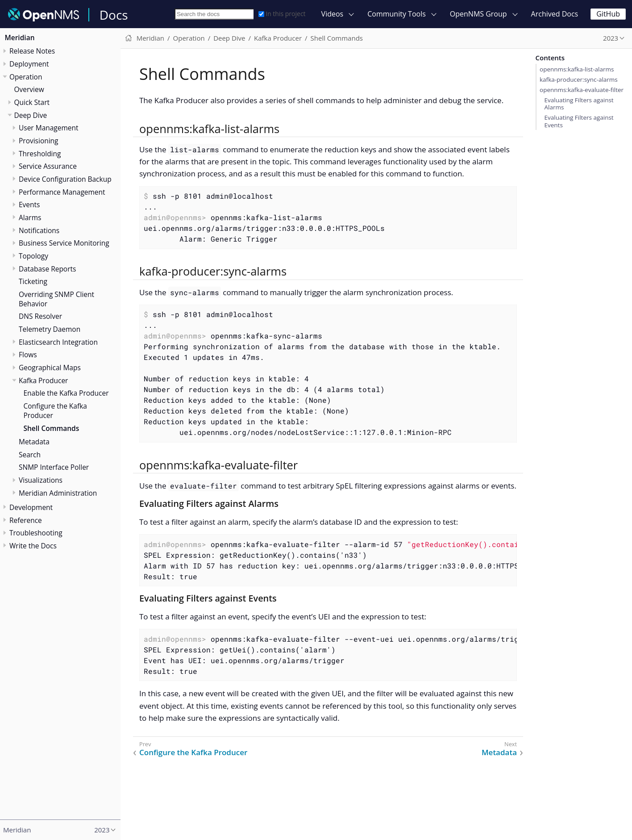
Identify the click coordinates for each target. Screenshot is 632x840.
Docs (114, 15)
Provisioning (39, 141)
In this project (282, 14)
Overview (29, 89)
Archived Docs (555, 14)
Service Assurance (48, 166)
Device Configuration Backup (65, 179)
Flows (28, 355)
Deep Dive (31, 115)
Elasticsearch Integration (58, 342)
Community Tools (397, 14)
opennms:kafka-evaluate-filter (582, 90)
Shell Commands (52, 428)
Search (30, 455)
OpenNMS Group (478, 14)
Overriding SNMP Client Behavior (56, 299)
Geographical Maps (50, 368)
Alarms (30, 217)
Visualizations (41, 480)
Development (31, 507)
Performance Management (62, 192)
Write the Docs (33, 546)
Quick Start (32, 102)
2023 (611, 38)
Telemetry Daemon (50, 329)
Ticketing (33, 281)
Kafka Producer (43, 380)
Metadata (34, 442)
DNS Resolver (40, 316)
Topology (33, 256)
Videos (333, 14)
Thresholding (40, 154)
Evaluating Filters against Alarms (579, 104)
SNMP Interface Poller (54, 467)
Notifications (39, 230)
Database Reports (47, 269)
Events (29, 205)
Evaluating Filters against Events (579, 121)
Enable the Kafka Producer (66, 393)
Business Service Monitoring (64, 243)
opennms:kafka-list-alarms (577, 69)
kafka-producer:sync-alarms (579, 79)
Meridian (20, 38)
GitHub (608, 14)
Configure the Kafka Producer (55, 411)
